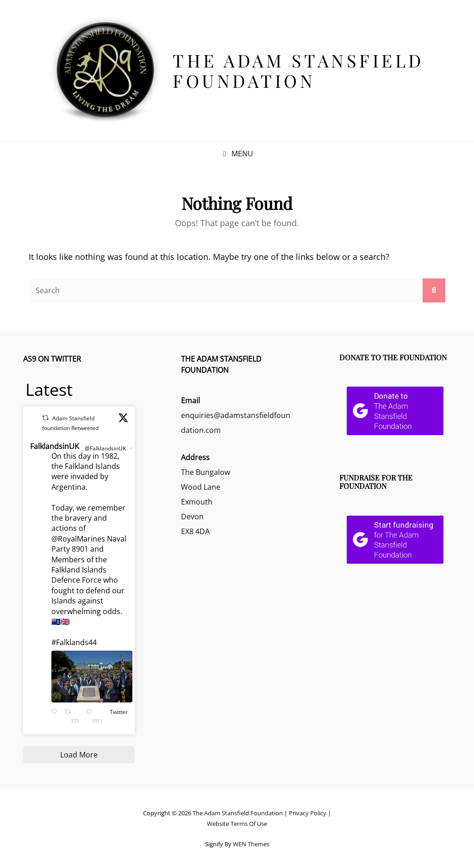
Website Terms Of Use (237, 824)
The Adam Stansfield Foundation (298, 71)
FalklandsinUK (55, 446)
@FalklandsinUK (105, 448)
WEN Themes (251, 844)
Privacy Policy (308, 813)
